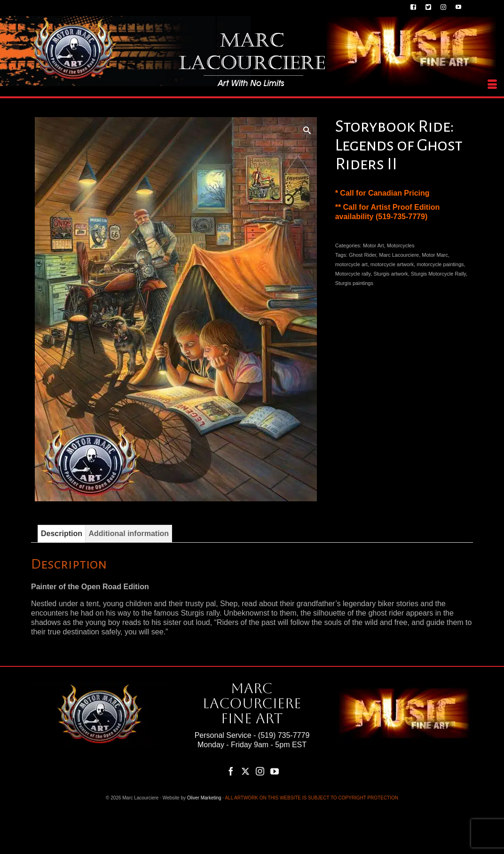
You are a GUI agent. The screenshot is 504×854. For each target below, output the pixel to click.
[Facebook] (231, 771)
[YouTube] (275, 771)
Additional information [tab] (129, 534)
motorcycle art (351, 264)
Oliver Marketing (204, 798)
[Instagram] (260, 771)
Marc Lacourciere (399, 255)
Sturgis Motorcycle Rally (438, 274)
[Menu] (492, 85)
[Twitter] (245, 771)
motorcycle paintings (440, 264)
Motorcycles (401, 245)
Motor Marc (435, 255)
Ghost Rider (362, 255)
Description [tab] (62, 534)
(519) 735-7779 (284, 735)
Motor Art (374, 245)
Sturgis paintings (354, 283)
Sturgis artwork (390, 274)
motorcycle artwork (392, 264)
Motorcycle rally (353, 274)
